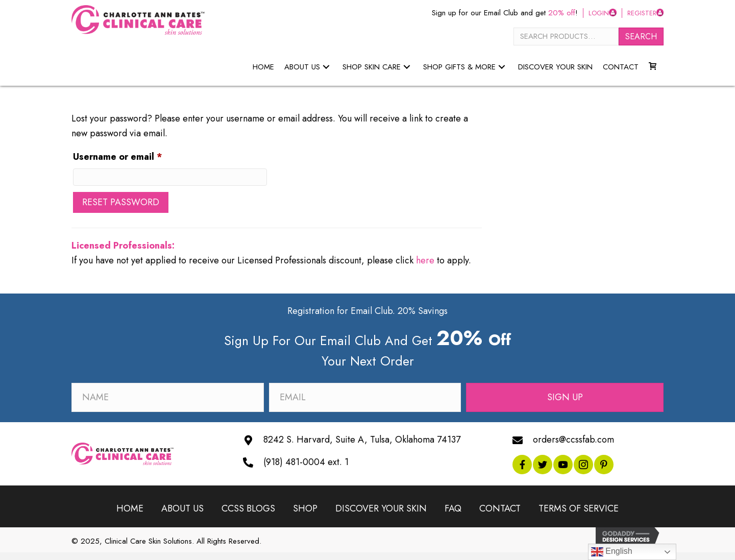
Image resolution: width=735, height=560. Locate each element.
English (612, 552)
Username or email (138, 155)
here (425, 260)
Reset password (121, 202)
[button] (326, 67)
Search (641, 36)
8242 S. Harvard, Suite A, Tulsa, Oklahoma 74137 (362, 440)
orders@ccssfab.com (573, 440)
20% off (562, 13)
